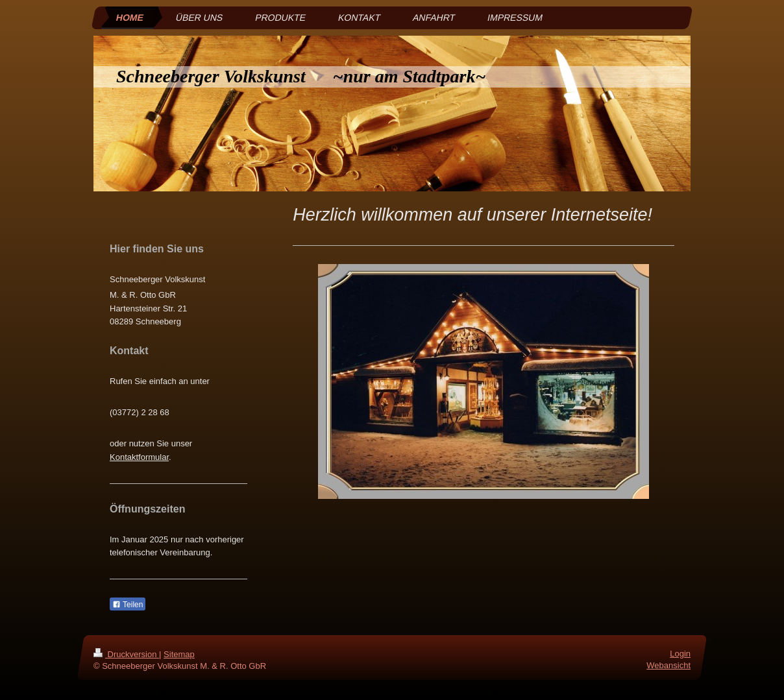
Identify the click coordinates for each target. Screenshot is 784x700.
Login (680, 654)
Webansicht (668, 666)
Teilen (128, 605)
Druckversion (126, 654)
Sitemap (179, 654)
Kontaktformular (139, 457)
